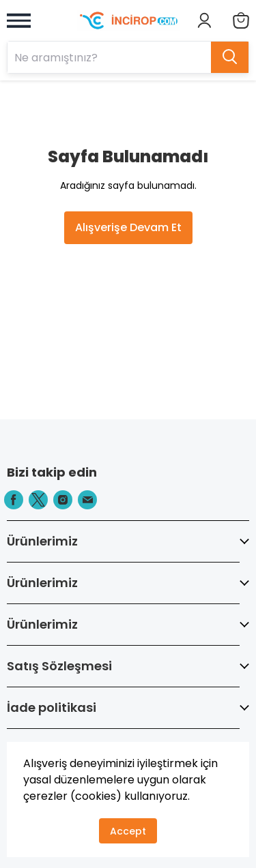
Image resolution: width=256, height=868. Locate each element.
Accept (128, 831)
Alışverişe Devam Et (128, 227)
